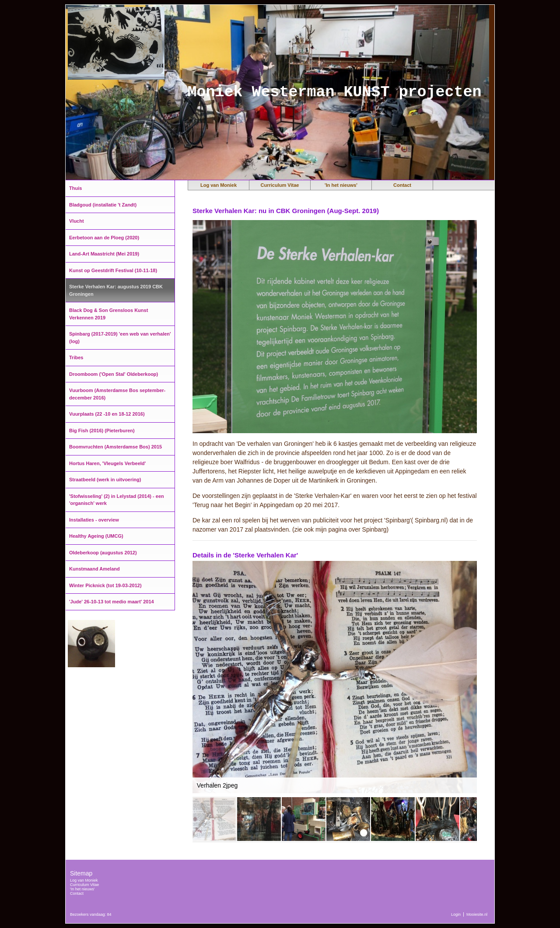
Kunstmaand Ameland (94, 569)
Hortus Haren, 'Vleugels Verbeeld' (107, 463)
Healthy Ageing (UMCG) (96, 536)
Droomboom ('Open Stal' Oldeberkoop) (114, 374)
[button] (469, 569)
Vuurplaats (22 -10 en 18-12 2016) (107, 414)
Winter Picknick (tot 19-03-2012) (105, 585)
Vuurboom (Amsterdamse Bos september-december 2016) (117, 394)
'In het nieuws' (341, 185)
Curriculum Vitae (280, 185)
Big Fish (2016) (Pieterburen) (102, 431)
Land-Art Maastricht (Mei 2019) (104, 254)
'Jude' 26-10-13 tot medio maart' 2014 (112, 602)
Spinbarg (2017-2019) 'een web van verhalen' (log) (120, 338)
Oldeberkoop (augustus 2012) (103, 553)
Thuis (75, 188)
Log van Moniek (219, 185)
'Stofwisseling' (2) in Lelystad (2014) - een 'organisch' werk (117, 500)
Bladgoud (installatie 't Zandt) (103, 205)
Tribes (76, 357)
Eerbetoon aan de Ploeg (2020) (104, 238)
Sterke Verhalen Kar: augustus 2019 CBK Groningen (116, 290)
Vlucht (77, 221)
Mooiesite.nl (477, 914)
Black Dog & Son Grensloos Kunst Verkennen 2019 (108, 314)
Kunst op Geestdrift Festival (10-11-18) (113, 270)
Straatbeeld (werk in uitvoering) (105, 480)
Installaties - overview (94, 520)
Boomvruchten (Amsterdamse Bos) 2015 (115, 447)
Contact (402, 185)
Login (456, 914)
